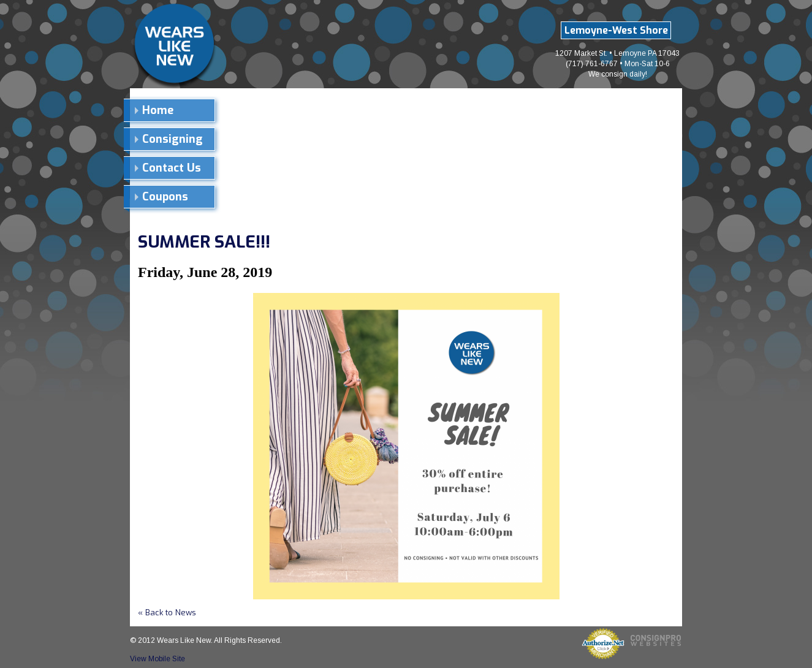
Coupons (165, 197)
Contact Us (172, 168)
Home (158, 110)
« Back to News (167, 613)
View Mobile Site (157, 659)
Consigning (173, 139)
